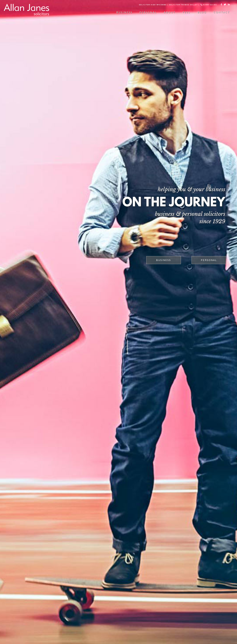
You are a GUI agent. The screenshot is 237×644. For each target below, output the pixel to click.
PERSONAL (209, 260)
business (164, 260)
